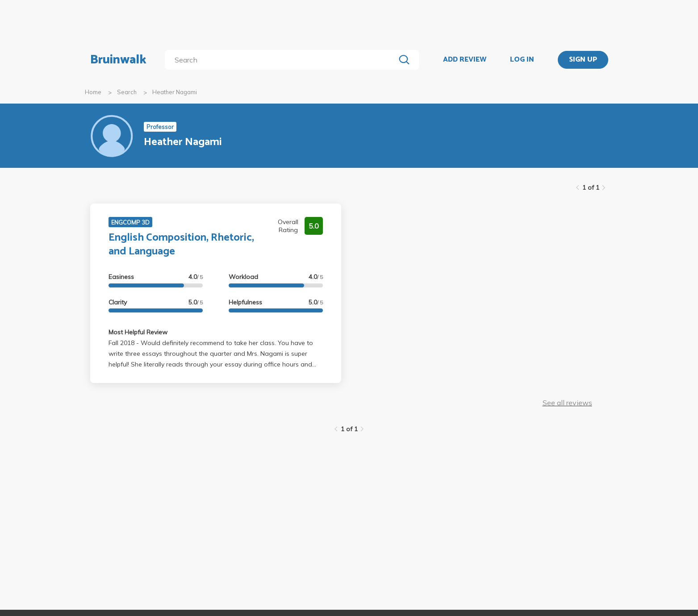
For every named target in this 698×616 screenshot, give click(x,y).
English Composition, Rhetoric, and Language (181, 245)
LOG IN (522, 60)
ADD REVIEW (465, 60)
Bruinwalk (118, 60)
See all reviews (567, 403)
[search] (282, 60)
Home (93, 92)
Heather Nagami (175, 92)
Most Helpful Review (138, 332)
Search (127, 92)
